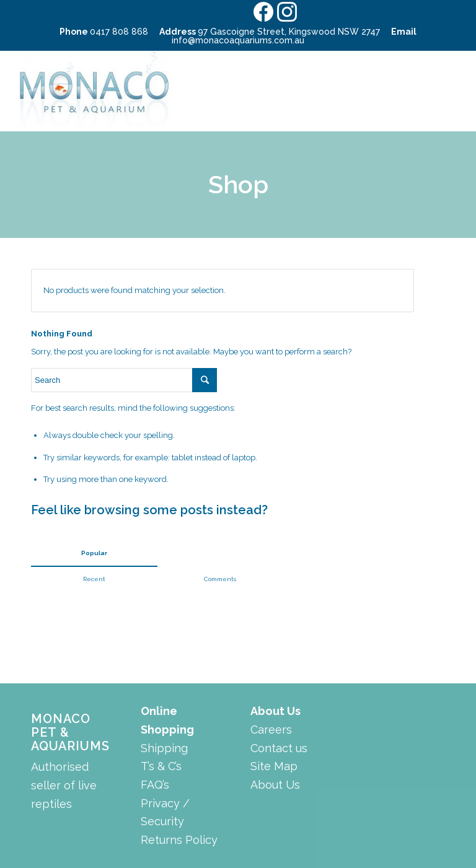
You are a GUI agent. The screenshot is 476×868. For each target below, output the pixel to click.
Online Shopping (167, 720)
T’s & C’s (161, 766)
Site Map (274, 766)
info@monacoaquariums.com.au (238, 40)
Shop (238, 184)
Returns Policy (179, 840)
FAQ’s (155, 785)
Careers (271, 730)
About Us (275, 711)
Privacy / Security (165, 813)
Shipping (164, 748)
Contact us (279, 748)
